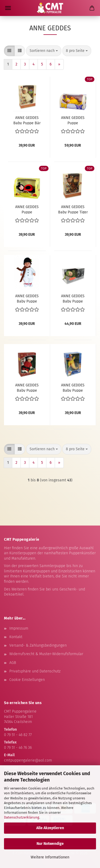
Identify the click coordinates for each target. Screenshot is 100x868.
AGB (13, 663)
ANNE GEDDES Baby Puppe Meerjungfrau (73, 387)
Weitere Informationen (50, 857)
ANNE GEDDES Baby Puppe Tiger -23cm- (73, 209)
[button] (9, 51)
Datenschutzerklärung (22, 817)
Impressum (19, 628)
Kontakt (16, 637)
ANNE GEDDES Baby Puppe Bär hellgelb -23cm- (27, 120)
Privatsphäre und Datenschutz (35, 671)
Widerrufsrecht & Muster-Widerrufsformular (46, 654)
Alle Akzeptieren (50, 828)
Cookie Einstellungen (27, 680)
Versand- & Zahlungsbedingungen (38, 645)
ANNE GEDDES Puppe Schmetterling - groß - (73, 120)
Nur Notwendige (50, 844)
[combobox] (44, 51)
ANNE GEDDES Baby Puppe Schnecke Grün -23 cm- (73, 298)
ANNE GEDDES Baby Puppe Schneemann (27, 298)
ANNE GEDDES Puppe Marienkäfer (27, 209)
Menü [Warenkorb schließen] (8, 8)
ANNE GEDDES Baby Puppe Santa (27, 387)
